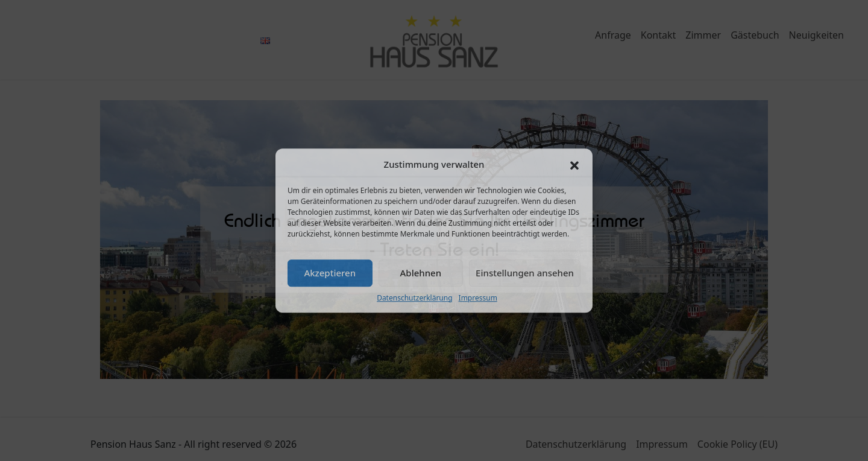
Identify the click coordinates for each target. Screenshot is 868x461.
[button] (574, 165)
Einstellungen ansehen (525, 273)
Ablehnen (421, 273)
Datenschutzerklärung (414, 298)
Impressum (478, 298)
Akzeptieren (330, 273)
